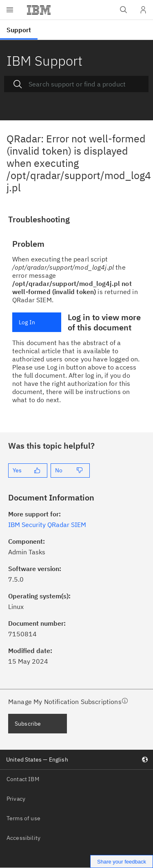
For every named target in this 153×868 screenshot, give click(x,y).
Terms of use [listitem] (23, 818)
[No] (70, 471)
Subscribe (28, 724)
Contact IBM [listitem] (23, 779)
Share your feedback (122, 862)
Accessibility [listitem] (23, 838)
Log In (27, 322)
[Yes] (28, 471)
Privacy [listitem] (16, 799)
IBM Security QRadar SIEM (47, 525)
